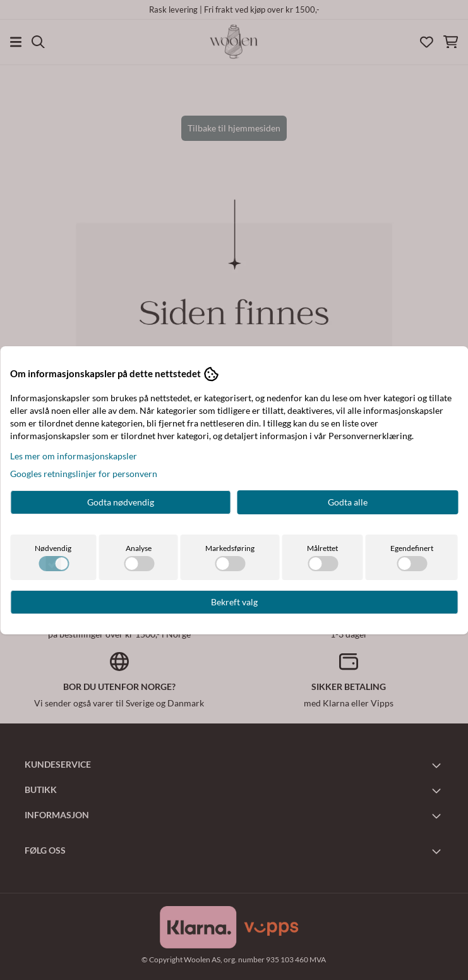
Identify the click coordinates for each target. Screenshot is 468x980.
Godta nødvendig (121, 502)
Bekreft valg (234, 602)
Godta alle (348, 502)
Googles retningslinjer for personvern (84, 474)
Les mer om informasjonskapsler (74, 456)
